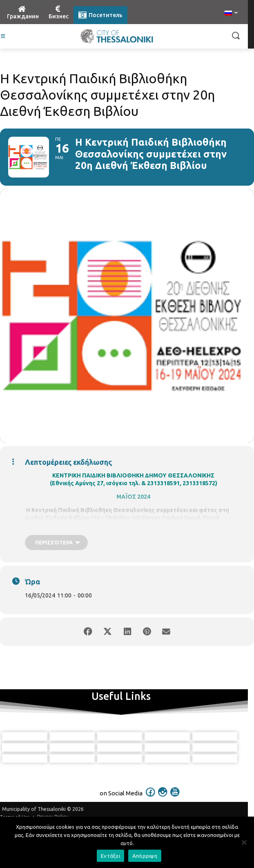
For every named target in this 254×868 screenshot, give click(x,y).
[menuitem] (231, 13)
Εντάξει (110, 856)
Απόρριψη (145, 856)
